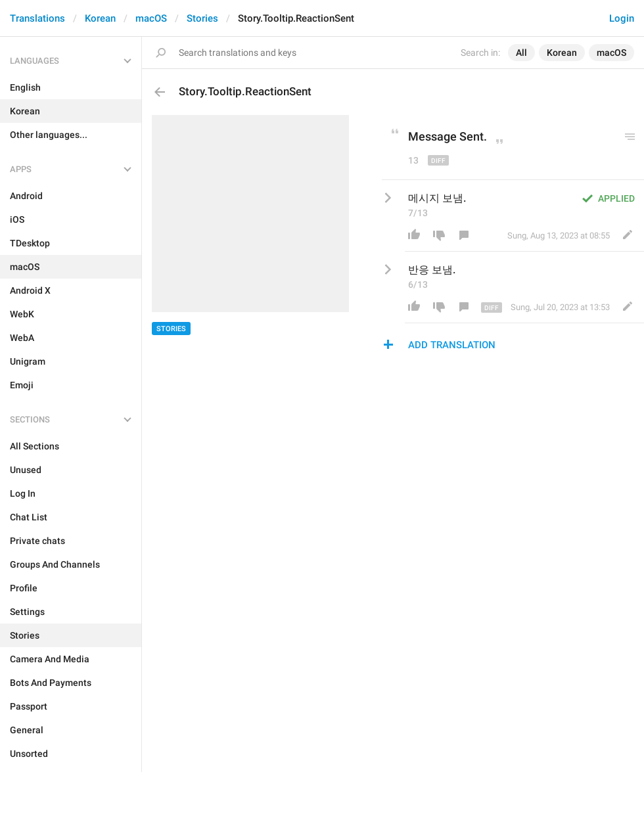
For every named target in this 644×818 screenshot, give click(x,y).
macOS (151, 18)
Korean (100, 18)
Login (622, 18)
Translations (37, 18)
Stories (202, 18)
